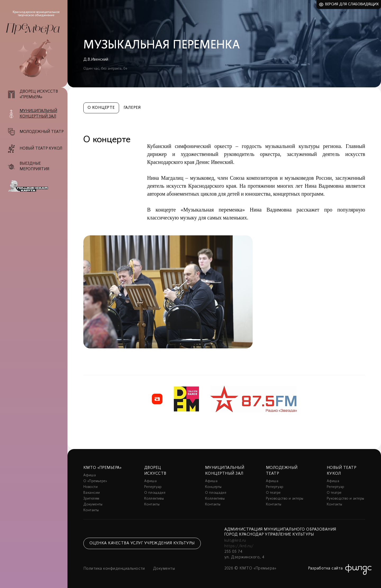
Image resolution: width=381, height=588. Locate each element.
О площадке (155, 493)
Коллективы (154, 499)
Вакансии (92, 493)
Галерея (132, 108)
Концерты (213, 487)
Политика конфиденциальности (114, 569)
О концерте (101, 108)
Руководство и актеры (285, 499)
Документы (93, 504)
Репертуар (153, 487)
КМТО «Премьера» (102, 468)
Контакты (91, 510)
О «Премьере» (95, 481)
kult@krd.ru (235, 541)
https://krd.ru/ (239, 546)
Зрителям (91, 499)
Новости (90, 487)
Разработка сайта (325, 568)
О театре (273, 493)
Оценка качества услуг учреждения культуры (142, 543)
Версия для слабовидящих (352, 4)
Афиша (90, 475)
